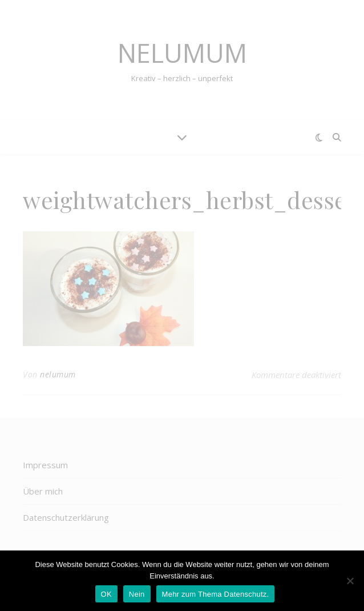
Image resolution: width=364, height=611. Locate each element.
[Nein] (350, 581)
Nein (137, 594)
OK (106, 594)
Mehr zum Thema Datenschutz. (216, 594)
